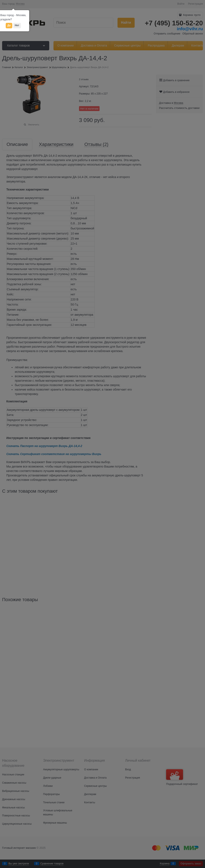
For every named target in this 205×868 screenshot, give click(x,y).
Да (9, 25)
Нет (17, 25)
